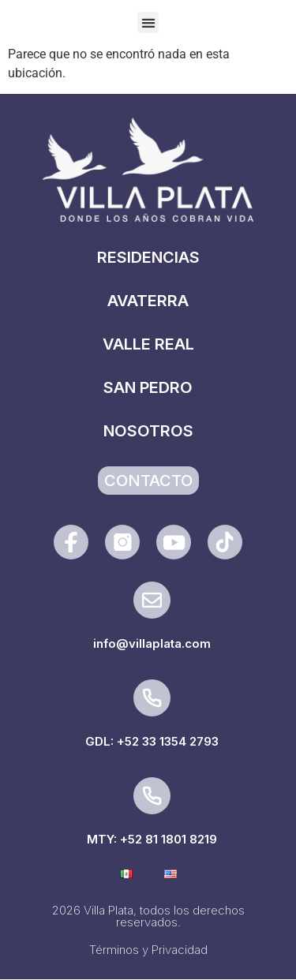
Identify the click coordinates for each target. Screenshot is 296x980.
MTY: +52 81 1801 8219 (152, 839)
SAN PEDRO (148, 387)
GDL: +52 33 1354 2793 (152, 741)
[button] (148, 22)
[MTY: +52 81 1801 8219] (152, 796)
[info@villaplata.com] (152, 600)
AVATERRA (148, 301)
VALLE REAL (148, 344)
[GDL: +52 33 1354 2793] (152, 698)
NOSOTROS (148, 431)
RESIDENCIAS (148, 257)
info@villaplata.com (152, 643)
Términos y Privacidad (148, 950)
